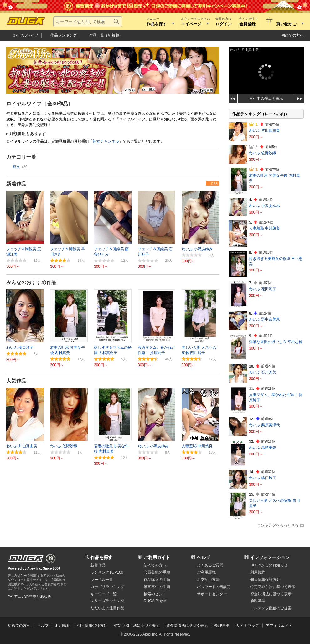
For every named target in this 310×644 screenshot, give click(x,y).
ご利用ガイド (157, 557)
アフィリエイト (279, 626)
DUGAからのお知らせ (269, 565)
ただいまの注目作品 (107, 608)
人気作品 (16, 381)
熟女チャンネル (106, 141)
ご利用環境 (206, 572)
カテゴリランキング (107, 587)
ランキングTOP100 (107, 572)
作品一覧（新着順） (106, 35)
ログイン (224, 24)
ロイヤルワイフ (25, 35)
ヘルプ (204, 557)
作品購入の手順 (157, 580)
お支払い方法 (208, 580)
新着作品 (16, 184)
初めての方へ (292, 35)
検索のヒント (155, 594)
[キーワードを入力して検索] (88, 22)
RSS (214, 184)
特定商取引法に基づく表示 (137, 626)
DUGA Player (155, 601)
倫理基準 (258, 601)
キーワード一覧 (104, 594)
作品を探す (101, 557)
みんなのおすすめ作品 (31, 282)
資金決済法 (271, 594)
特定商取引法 (273, 587)
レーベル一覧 (102, 580)
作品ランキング (64, 35)
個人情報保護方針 (265, 580)
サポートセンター (212, 594)
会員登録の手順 (157, 572)
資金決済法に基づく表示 (187, 626)
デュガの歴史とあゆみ (33, 596)
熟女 (16, 167)
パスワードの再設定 (214, 587)
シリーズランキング (107, 601)
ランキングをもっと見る (278, 525)
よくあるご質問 (210, 565)
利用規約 (258, 572)
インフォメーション (270, 557)
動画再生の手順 (157, 587)
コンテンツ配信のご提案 (271, 608)
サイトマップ (248, 626)
